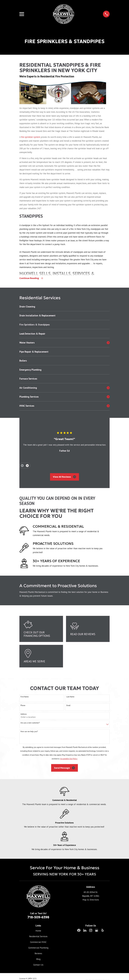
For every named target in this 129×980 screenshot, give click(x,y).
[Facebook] (79, 930)
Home (38, 931)
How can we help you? (29, 732)
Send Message (64, 768)
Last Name (70, 697)
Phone (23, 705)
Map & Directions (91, 900)
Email (68, 705)
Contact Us (38, 965)
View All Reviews (64, 477)
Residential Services (38, 936)
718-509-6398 (38, 917)
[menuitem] (65, 307)
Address (24, 714)
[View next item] (27, 466)
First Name (25, 697)
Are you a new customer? (30, 723)
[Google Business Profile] (97, 930)
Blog (38, 959)
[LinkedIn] (85, 930)
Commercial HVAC (38, 942)
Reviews (38, 953)
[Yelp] (103, 930)
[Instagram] (91, 930)
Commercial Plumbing (38, 948)
